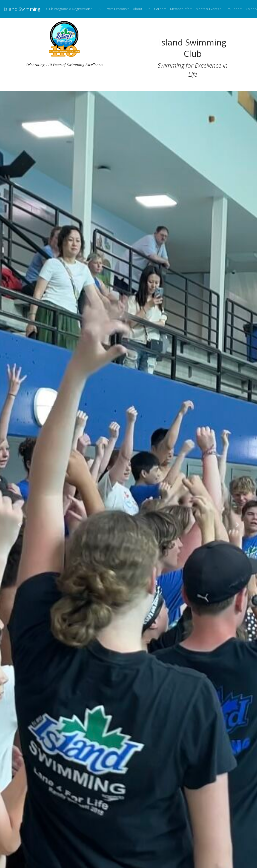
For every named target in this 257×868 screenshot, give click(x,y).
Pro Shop (232, 9)
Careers (160, 9)
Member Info (180, 9)
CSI (99, 9)
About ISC (140, 9)
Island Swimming (22, 9)
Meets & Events (207, 9)
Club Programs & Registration (68, 9)
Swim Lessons (116, 9)
